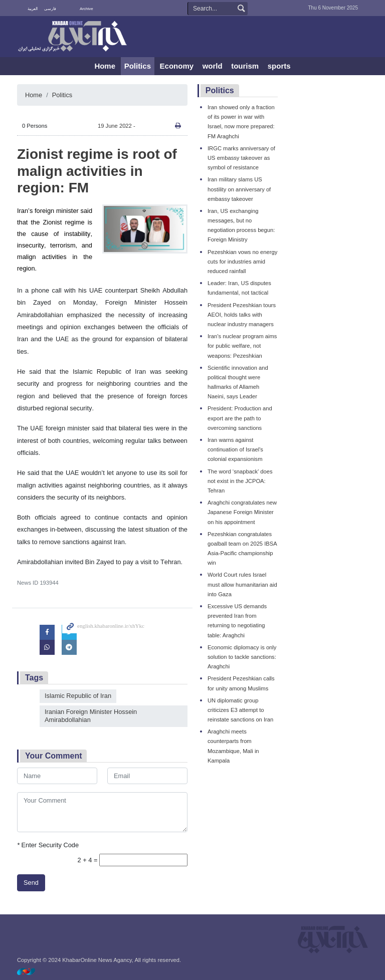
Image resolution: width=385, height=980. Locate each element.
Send (31, 883)
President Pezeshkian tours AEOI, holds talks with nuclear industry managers (242, 315)
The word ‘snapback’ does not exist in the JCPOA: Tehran (240, 481)
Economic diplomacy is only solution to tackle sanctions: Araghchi (242, 657)
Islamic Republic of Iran (78, 696)
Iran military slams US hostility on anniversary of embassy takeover (239, 189)
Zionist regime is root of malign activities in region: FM (97, 171)
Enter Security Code (48, 845)
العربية (33, 9)
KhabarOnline (72, 37)
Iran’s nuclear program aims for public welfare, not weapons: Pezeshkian (242, 346)
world (213, 66)
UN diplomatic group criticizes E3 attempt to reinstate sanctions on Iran (240, 710)
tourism (245, 66)
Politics (138, 66)
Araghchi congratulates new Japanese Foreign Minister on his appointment (242, 512)
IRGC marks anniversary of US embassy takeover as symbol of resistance (241, 158)
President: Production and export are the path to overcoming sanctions (240, 418)
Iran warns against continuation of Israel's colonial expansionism (235, 449)
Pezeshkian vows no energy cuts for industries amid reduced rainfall (242, 262)
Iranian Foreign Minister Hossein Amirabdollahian (91, 716)
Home (105, 66)
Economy (177, 66)
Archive (86, 9)
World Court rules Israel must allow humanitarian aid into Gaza (242, 584)
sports (279, 66)
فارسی (50, 9)
